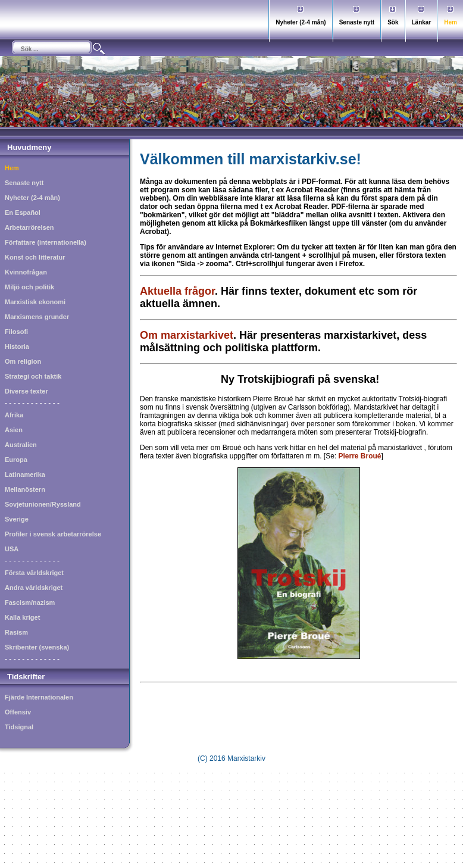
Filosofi (16, 332)
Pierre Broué (360, 456)
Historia (17, 346)
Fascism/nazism (30, 602)
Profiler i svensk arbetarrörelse (53, 534)
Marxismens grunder (37, 317)
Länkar (422, 22)
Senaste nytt (357, 22)
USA (12, 549)
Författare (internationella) (46, 242)
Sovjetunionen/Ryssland (43, 504)
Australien (21, 445)
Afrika (14, 415)
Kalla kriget (22, 617)
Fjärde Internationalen (39, 697)
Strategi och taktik (33, 376)
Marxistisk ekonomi (35, 302)
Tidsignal (19, 727)
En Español (23, 213)
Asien (14, 430)
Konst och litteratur (35, 257)
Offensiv (18, 712)
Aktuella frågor (177, 291)
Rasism (16, 632)
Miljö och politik (29, 287)
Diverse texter (26, 391)
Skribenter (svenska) (37, 647)
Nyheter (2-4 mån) (301, 22)
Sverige (17, 519)
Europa (16, 460)
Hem (451, 22)
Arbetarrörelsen (29, 227)
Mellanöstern (25, 489)
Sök (393, 22)
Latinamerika (25, 474)
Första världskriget (34, 573)
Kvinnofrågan (26, 272)
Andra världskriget (34, 588)
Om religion (23, 361)
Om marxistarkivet (187, 335)
